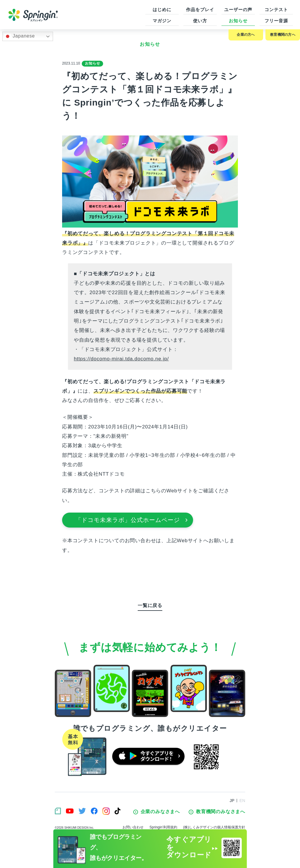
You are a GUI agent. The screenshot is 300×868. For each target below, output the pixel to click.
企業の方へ (246, 35)
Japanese (19, 36)
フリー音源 (276, 21)
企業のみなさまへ (157, 812)
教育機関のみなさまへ (217, 812)
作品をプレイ (200, 10)
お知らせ (238, 21)
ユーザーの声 (238, 10)
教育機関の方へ (283, 35)
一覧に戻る (150, 605)
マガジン (162, 21)
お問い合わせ (133, 827)
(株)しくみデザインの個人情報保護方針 (214, 827)
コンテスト (276, 10)
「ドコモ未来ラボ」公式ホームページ (132, 520)
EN (242, 801)
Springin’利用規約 (163, 827)
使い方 (200, 21)
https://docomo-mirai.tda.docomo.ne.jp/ (121, 359)
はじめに (162, 10)
